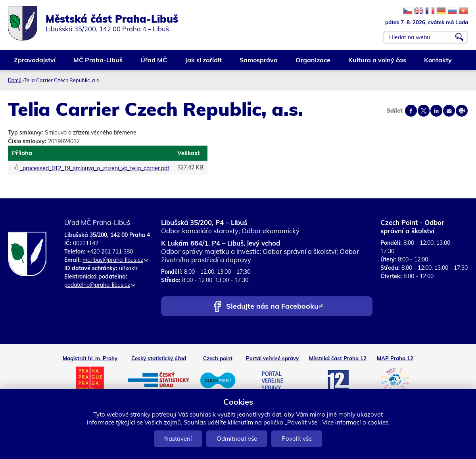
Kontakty (438, 63)
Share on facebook (411, 111)
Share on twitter (424, 111)
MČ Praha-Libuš (98, 63)
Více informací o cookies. (356, 422)
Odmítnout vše (237, 439)
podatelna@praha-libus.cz (100, 285)
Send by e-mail (449, 111)
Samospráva (259, 63)
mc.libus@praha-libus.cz (115, 260)
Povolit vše (297, 439)
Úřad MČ (154, 63)
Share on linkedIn (436, 111)
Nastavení (178, 439)
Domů (15, 80)
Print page (462, 111)
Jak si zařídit (204, 63)
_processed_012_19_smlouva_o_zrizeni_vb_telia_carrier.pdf (95, 168)
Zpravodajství (35, 63)
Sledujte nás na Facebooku (275, 307)
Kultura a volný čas (378, 63)
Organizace (313, 63)
